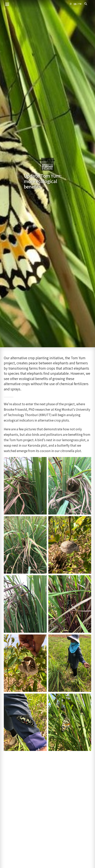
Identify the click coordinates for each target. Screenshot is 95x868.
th (80, 4)
